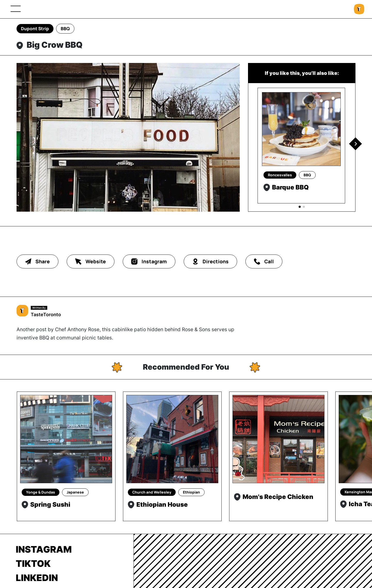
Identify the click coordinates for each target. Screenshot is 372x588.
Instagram (44, 549)
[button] (355, 144)
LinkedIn (37, 578)
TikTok (33, 563)
